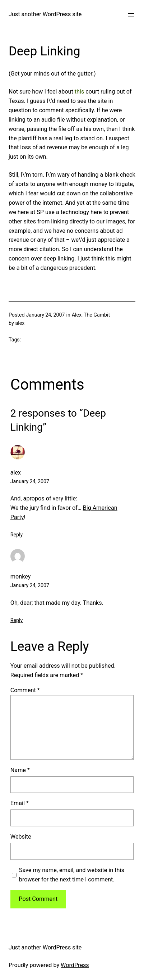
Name (20, 770)
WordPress (75, 965)
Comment (25, 690)
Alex (77, 315)
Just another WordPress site (45, 14)
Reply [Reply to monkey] (17, 620)
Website (21, 837)
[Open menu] (131, 15)
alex (16, 473)
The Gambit (97, 315)
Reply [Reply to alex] (17, 535)
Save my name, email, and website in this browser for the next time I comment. (72, 875)
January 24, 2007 (30, 481)
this (79, 92)
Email (20, 803)
